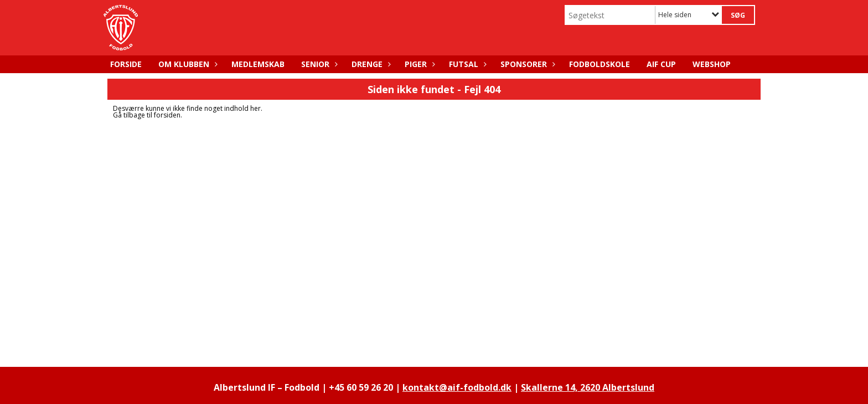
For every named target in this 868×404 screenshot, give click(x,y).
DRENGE (370, 64)
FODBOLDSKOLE (600, 64)
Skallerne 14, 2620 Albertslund (588, 387)
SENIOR (318, 64)
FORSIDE (126, 64)
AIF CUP (661, 64)
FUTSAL (466, 64)
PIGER (418, 64)
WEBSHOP (712, 64)
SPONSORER (526, 64)
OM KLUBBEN (187, 64)
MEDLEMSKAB (258, 64)
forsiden (167, 115)
